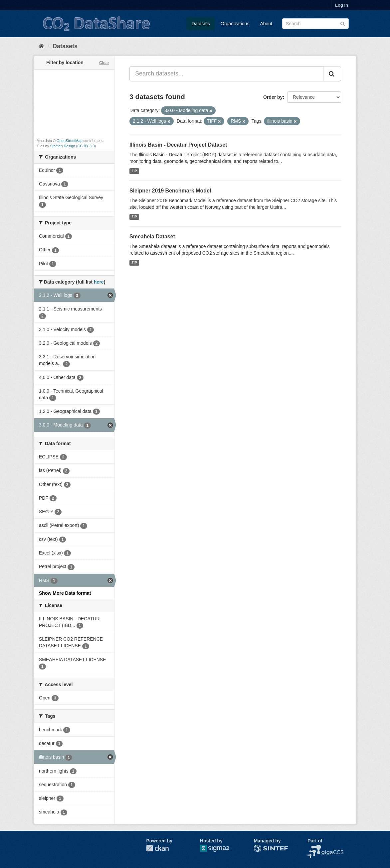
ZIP (134, 171)
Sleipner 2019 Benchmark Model (170, 191)
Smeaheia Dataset (152, 237)
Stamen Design (63, 146)
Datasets (201, 24)
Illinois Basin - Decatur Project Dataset (178, 145)
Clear (104, 63)
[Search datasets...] (226, 74)
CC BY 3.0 (86, 146)
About (266, 24)
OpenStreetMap (70, 141)
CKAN (157, 848)
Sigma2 (220, 848)
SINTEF (262, 848)
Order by (273, 97)
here (99, 282)
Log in (342, 5)
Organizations (235, 24)
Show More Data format (65, 593)
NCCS (314, 848)
